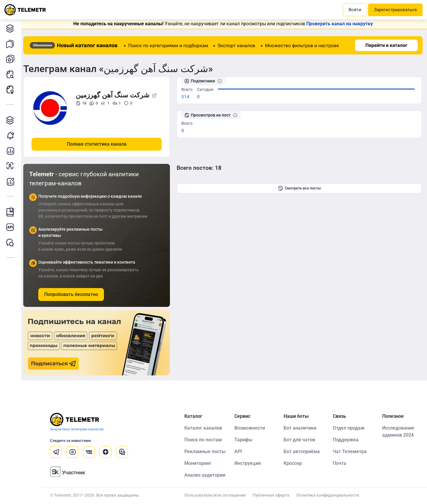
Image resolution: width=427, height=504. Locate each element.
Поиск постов (12, 74)
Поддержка (347, 439)
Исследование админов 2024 (399, 431)
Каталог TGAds (12, 120)
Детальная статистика (12, 151)
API (240, 451)
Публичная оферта (273, 495)
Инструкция (249, 463)
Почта (340, 463)
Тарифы (245, 439)
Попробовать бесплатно (73, 294)
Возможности (251, 428)
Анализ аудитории (12, 166)
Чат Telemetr (12, 243)
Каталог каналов (12, 28)
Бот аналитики (12, 181)
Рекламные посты (12, 90)
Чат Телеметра (351, 451)
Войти (355, 10)
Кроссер (294, 463)
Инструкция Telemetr (12, 212)
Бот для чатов (301, 439)
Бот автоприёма (303, 451)
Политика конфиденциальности (329, 495)
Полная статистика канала (99, 144)
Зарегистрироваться (395, 10)
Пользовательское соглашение (217, 495)
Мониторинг (12, 135)
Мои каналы (12, 59)
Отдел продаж (350, 428)
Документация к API (12, 227)
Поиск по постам (205, 439)
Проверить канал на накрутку (341, 24)
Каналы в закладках (12, 44)
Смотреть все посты (301, 188)
